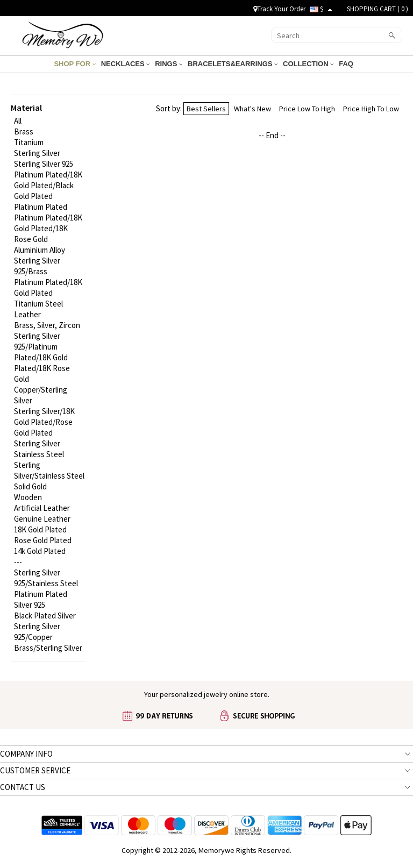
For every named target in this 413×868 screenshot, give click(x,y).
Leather (27, 314)
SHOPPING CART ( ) (378, 9)
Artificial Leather (42, 508)
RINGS (169, 64)
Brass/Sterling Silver (48, 648)
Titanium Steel (38, 304)
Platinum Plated (41, 207)
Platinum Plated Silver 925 (41, 599)
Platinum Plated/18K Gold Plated (48, 287)
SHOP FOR (74, 64)
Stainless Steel (39, 454)
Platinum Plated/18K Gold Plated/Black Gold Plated (48, 185)
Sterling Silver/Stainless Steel (49, 470)
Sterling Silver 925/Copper (37, 632)
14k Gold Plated (40, 551)
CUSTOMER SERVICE (35, 770)
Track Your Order (279, 9)
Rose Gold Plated (43, 540)
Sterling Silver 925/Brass (37, 266)
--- (18, 562)
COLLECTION (308, 64)
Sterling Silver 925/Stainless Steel (46, 578)
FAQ (347, 64)
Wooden (28, 497)
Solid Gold (30, 486)
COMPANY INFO (26, 754)
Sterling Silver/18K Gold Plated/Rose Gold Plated (44, 422)
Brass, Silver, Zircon (47, 325)
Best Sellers (206, 109)
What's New (252, 109)
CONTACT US (23, 787)
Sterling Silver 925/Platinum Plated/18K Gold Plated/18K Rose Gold (42, 357)
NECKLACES (126, 64)
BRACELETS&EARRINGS (233, 64)
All (18, 121)
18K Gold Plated (40, 529)
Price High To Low (371, 109)
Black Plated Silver (45, 616)
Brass (24, 131)
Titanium (29, 142)
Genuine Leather (42, 519)
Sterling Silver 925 (44, 164)
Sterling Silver (37, 153)
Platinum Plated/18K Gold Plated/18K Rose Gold (48, 228)
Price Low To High (307, 109)
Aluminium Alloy (40, 250)
